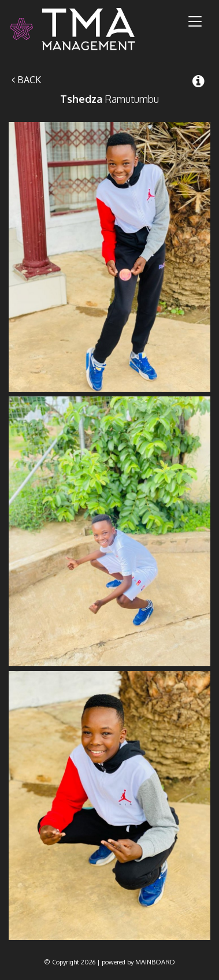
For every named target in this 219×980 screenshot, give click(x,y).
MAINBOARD (155, 962)
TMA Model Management (86, 29)
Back (26, 80)
